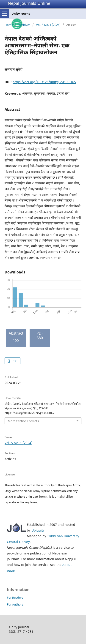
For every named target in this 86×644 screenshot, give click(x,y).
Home (9, 25)
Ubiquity (38, 530)
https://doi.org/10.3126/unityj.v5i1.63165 (44, 82)
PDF (14, 361)
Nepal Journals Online (29, 3)
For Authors (15, 604)
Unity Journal (21, 14)
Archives (25, 25)
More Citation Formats (23, 421)
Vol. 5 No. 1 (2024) (48, 25)
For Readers (15, 598)
